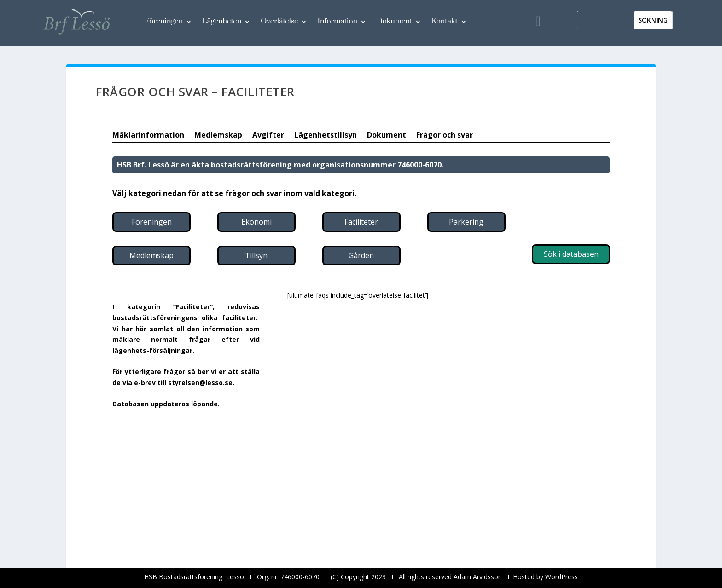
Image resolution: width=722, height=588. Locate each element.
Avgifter (268, 136)
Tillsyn (256, 255)
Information (337, 21)
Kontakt (444, 21)
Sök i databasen (571, 254)
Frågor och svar (445, 136)
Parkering (466, 222)
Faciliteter (361, 222)
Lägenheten (222, 21)
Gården (361, 255)
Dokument (394, 21)
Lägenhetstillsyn (326, 136)
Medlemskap (218, 136)
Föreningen (164, 21)
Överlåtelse (279, 21)
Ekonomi (256, 222)
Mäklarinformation (148, 136)
